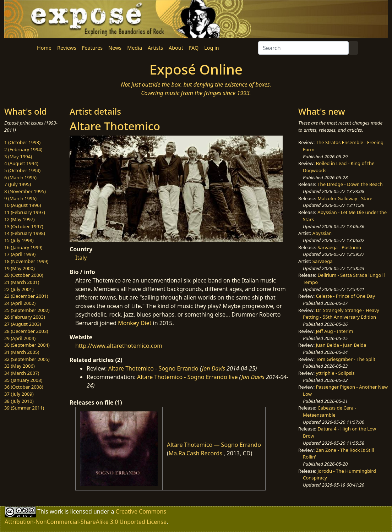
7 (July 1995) (18, 184)
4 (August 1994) (21, 163)
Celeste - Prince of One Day (345, 296)
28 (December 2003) (26, 331)
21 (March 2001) (22, 282)
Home (44, 48)
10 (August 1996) (23, 205)
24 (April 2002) (20, 303)
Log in (211, 48)
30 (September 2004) (27, 345)
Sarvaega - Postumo (339, 247)
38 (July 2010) (19, 401)
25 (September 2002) (27, 310)
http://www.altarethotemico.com (119, 346)
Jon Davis (214, 368)
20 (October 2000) (24, 275)
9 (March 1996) (20, 198)
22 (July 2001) (19, 289)
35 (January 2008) (23, 380)
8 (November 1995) (25, 191)
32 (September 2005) (27, 359)
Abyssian (322, 233)
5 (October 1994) (22, 170)
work (56, 511)
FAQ (194, 48)
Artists (155, 48)
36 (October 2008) (24, 387)
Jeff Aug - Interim (335, 331)
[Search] (303, 48)
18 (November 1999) (26, 261)
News (115, 48)
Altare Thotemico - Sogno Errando (153, 368)
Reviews (67, 48)
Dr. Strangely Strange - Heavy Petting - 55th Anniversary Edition (341, 314)
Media (135, 48)
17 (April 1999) (20, 254)
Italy (81, 258)
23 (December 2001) (26, 296)
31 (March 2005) (22, 352)
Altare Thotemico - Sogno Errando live (187, 377)
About (176, 48)
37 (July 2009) (19, 394)
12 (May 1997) (20, 219)
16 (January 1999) (23, 247)
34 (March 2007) (22, 373)
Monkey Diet (135, 323)
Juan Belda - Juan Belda (341, 345)
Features (92, 48)
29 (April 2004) (20, 338)
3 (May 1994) (18, 157)
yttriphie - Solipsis (335, 373)
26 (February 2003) (25, 317)
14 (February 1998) (25, 233)
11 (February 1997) (25, 212)
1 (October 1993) (22, 142)
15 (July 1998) (19, 240)
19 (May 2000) (20, 268)
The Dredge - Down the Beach (350, 184)
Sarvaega (323, 261)
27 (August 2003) (23, 324)
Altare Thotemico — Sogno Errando (214, 445)
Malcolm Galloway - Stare (345, 198)
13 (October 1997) (24, 226)
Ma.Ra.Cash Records (195, 453)
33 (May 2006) (20, 366)
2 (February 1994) (23, 149)
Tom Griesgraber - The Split (346, 359)
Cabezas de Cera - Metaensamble (330, 411)
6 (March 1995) (20, 177)
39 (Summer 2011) (24, 408)
